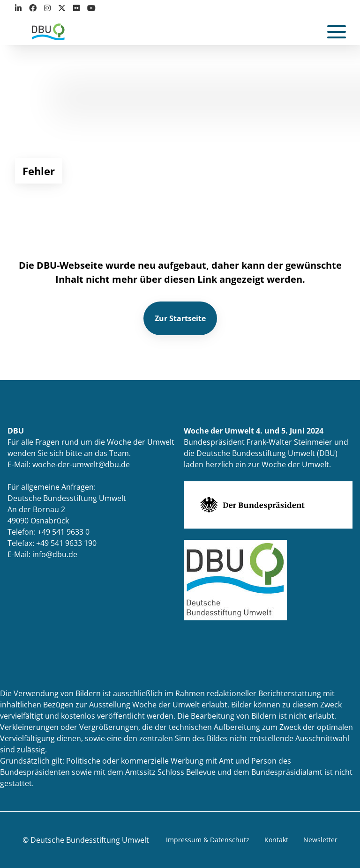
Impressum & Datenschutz (208, 840)
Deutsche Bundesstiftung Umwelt (90, 840)
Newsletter (320, 840)
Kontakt (276, 840)
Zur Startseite (180, 318)
